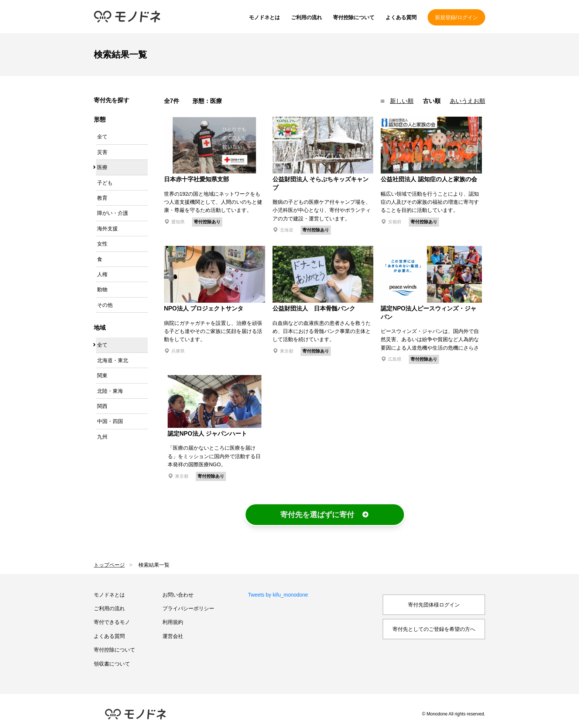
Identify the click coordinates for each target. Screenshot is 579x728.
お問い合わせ (178, 595)
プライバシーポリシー (188, 608)
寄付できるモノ (112, 622)
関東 (102, 375)
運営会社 (173, 636)
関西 (102, 406)
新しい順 (402, 101)
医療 (102, 167)
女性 (102, 244)
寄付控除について (354, 17)
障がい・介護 (113, 213)
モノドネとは (264, 17)
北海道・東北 (113, 360)
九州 (102, 437)
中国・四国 (110, 421)
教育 (102, 198)
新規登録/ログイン (456, 17)
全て (102, 137)
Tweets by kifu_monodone (278, 595)
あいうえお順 (467, 101)
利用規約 (173, 622)
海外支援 (107, 229)
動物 (102, 289)
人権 (102, 274)
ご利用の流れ (306, 17)
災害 (102, 152)
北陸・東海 (110, 391)
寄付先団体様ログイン (434, 605)
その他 (105, 305)
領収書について (112, 664)
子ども (105, 183)
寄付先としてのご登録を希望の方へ (434, 629)
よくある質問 (401, 17)
